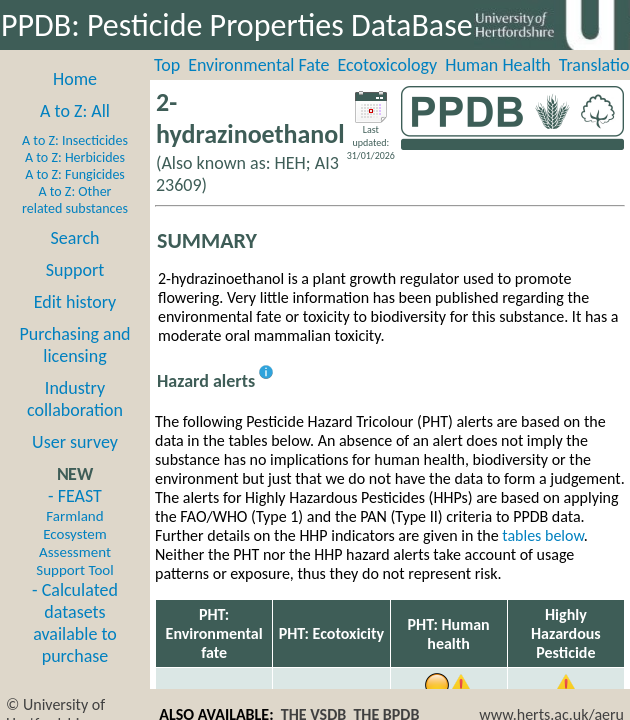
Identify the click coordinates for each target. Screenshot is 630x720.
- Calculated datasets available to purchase (75, 623)
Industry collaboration (75, 399)
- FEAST (74, 532)
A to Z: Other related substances (75, 200)
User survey (75, 442)
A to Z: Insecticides (75, 140)
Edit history (75, 302)
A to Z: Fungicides (75, 174)
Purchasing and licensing (74, 345)
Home (75, 79)
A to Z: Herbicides (75, 157)
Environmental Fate (258, 65)
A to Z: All (75, 111)
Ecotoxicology (388, 65)
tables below (543, 535)
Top (167, 65)
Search (75, 238)
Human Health (498, 65)
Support (75, 270)
